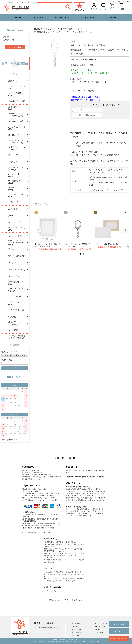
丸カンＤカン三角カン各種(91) (17, 168)
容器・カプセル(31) (17, 269)
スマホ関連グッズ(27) (16, 283)
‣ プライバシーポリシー (101, 623)
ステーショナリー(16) (16, 303)
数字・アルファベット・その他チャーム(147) (17, 243)
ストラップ (48, 29)
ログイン (108, 105)
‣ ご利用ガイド (75, 626)
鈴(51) (11, 216)
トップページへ (119, 631)
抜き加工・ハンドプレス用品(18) (17, 323)
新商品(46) (13, 81)
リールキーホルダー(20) (17, 195)
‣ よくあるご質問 (76, 629)
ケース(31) (13, 263)
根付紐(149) (13, 162)
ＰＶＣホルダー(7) (16, 310)
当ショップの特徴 (62, 18)
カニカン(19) (14, 135)
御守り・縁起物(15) (17, 256)
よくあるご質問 (87, 18)
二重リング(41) (15, 209)
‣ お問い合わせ (98, 632)
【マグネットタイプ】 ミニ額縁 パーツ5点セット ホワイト (48, 245)
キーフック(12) (15, 222)
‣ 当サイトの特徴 (76, 632)
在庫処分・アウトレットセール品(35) (17, 115)
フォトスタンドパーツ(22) (17, 88)
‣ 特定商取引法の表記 (100, 626)
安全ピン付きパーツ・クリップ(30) (16, 141)
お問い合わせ (110, 18)
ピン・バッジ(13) (16, 236)
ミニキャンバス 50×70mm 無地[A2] (106, 244)
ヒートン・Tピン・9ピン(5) (16, 290)
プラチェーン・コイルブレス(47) (17, 148)
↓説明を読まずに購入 (119, 638)
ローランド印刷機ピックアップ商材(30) (17, 337)
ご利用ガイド (38, 18)
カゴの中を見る (15, 47)
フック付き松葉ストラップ (68, 29)
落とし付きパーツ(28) (16, 108)
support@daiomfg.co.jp (57, 591)
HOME (18, 18)
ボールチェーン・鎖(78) (17, 128)
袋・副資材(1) (14, 330)
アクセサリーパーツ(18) (17, 229)
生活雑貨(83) (14, 317)
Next (125, 230)
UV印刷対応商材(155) (15, 182)
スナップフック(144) (15, 189)
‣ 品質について (75, 635)
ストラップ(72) (15, 155)
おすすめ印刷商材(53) (16, 94)
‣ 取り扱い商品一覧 (77, 623)
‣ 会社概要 (97, 629)
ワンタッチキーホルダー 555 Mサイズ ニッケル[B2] (77, 245)
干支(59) (12, 249)
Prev (39, 230)
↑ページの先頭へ (119, 624)
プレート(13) (14, 276)
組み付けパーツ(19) (17, 101)
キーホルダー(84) (16, 121)
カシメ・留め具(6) (16, 296)
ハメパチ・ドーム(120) (16, 175)
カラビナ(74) (14, 202)
